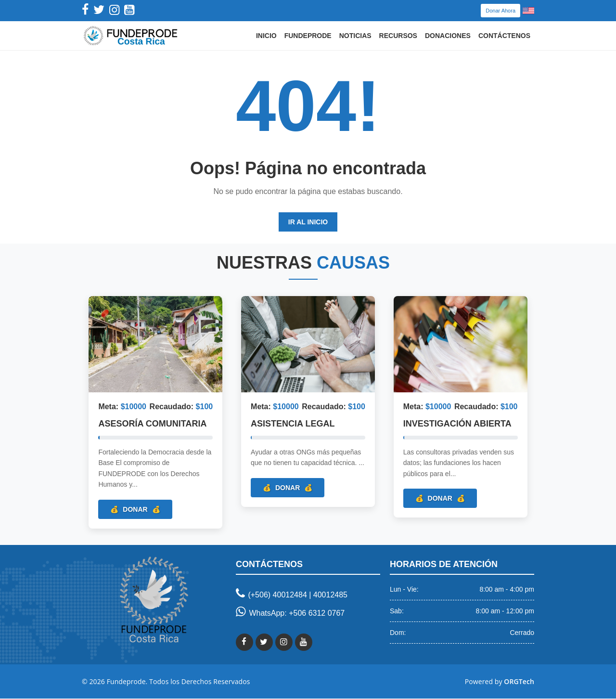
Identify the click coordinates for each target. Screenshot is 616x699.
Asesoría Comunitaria (153, 424)
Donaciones (448, 36)
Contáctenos (504, 36)
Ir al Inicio (308, 222)
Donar (135, 509)
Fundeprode (308, 36)
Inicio (266, 36)
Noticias (355, 36)
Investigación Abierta (457, 424)
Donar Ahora (500, 11)
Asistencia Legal (293, 424)
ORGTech (519, 682)
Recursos (398, 36)
